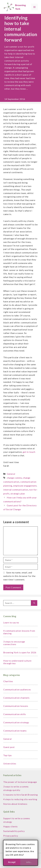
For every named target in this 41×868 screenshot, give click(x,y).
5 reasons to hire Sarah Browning (20, 795)
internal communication (16, 490)
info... (29, 862)
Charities (8, 681)
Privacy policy (11, 836)
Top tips (7, 755)
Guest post (9, 747)
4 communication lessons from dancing (19, 632)
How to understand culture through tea (17, 662)
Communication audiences (17, 689)
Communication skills (15, 714)
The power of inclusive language (20, 782)
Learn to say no (11, 622)
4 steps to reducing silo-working (20, 799)
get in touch (29, 452)
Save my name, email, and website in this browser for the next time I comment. (19, 576)
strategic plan (18, 494)
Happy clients (10, 826)
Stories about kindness (15, 804)
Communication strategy (16, 722)
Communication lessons (16, 706)
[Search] (34, 603)
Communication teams (15, 731)
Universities (10, 764)
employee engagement (25, 486)
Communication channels (16, 698)
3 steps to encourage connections (14, 643)
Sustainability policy (14, 831)
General (11, 474)
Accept (12, 862)
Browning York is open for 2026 (20, 652)
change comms (14, 478)
